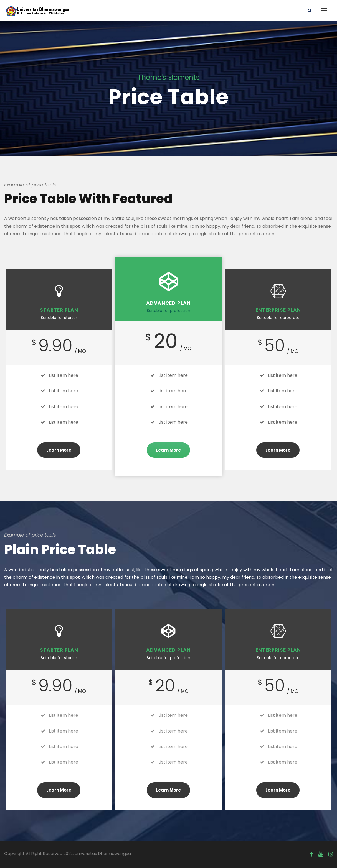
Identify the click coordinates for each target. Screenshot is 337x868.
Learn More (59, 450)
